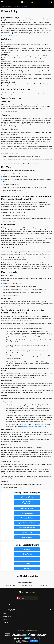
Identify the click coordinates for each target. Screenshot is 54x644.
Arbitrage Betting (27, 518)
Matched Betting (27, 508)
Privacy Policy (7, 616)
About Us (5, 613)
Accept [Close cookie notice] (34, 641)
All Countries (6, 622)
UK (15, 6)
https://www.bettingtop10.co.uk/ (11, 36)
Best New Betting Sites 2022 (27, 586)
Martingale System (27, 513)
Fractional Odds (27, 532)
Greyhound (27, 568)
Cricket (27, 564)
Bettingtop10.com (7, 6)
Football (27, 549)
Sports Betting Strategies (27, 523)
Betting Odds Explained (27, 528)
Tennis (27, 559)
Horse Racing (27, 554)
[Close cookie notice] (16, 640)
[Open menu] (2, 2)
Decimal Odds (27, 537)
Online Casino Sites (44, 586)
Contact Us (6, 619)
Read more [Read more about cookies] (34, 643)
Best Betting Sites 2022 (10, 586)
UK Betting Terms (27, 497)
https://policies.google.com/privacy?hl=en (33, 426)
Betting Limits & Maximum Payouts (27, 503)
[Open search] (52, 2)
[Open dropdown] (27, 598)
